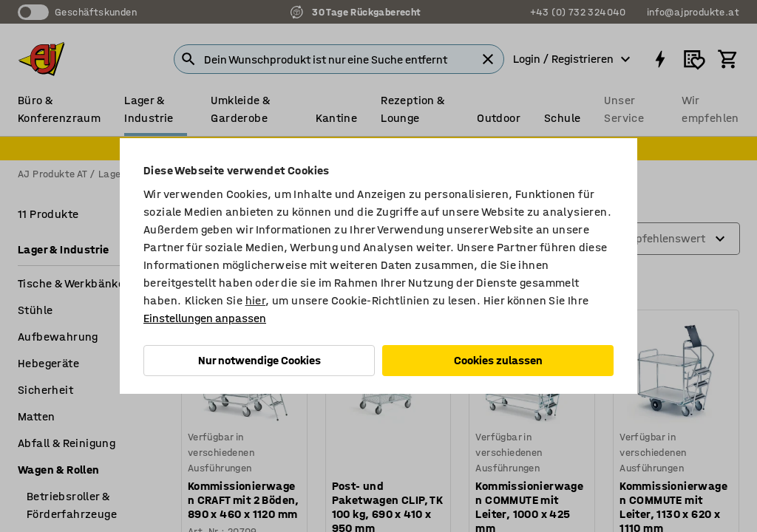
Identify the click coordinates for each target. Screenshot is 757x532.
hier (256, 300)
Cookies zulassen (498, 360)
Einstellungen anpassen (205, 318)
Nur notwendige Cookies (259, 360)
